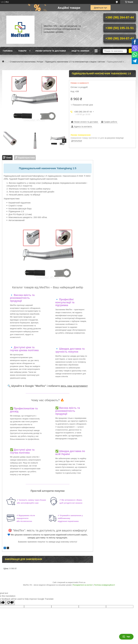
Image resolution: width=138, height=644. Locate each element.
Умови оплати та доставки (50, 51)
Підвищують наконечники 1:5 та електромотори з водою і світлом (75, 62)
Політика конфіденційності (104, 585)
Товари (22, 51)
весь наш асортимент (74, 386)
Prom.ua (82, 582)
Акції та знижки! (80, 51)
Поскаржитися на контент (83, 585)
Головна (8, 51)
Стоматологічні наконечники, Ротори (26, 62)
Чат (126, 637)
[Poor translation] (10, 603)
